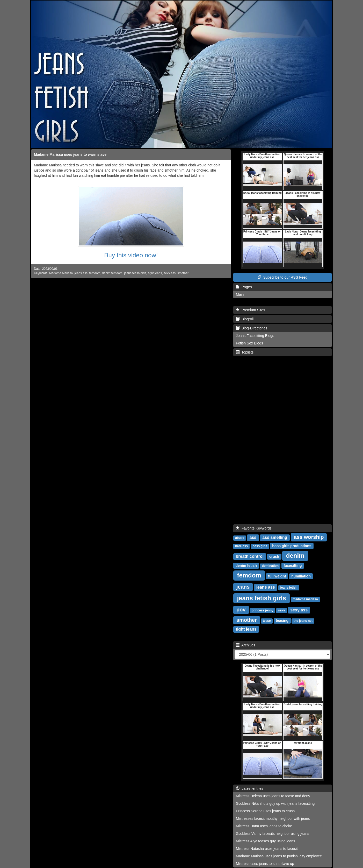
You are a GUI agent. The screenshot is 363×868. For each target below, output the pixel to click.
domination (270, 566)
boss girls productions (292, 546)
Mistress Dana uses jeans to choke (264, 826)
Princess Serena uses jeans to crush (265, 811)
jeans (243, 587)
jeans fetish (289, 588)
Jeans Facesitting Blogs (255, 336)
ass (253, 537)
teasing (282, 620)
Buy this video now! (131, 255)
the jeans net (303, 621)
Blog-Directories (252, 328)
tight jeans (155, 273)
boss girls (260, 546)
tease (267, 621)
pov (241, 610)
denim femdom (112, 273)
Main (240, 294)
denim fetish (246, 566)
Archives (246, 645)
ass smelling (275, 537)
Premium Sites (251, 310)
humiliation (301, 576)
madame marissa (305, 599)
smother (183, 273)
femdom (95, 273)
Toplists (245, 352)
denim (295, 556)
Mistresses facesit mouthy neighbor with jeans (273, 818)
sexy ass (170, 273)
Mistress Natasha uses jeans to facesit (267, 849)
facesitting (293, 566)
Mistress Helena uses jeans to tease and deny (273, 796)
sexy (282, 610)
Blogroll (245, 319)
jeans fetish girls (135, 273)
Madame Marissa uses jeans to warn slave (70, 154)
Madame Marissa (61, 273)
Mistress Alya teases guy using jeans (266, 841)
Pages (244, 287)
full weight (277, 576)
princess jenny (263, 610)
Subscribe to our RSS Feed (282, 277)
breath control (250, 556)
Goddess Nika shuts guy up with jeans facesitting (275, 803)
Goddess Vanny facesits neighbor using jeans (273, 834)
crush (274, 556)
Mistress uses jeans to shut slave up (265, 864)
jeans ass (81, 273)
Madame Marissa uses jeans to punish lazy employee (279, 856)
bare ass (241, 546)
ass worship (309, 537)
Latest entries (250, 788)
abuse (240, 538)
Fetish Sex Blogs (249, 343)
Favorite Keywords (254, 528)
